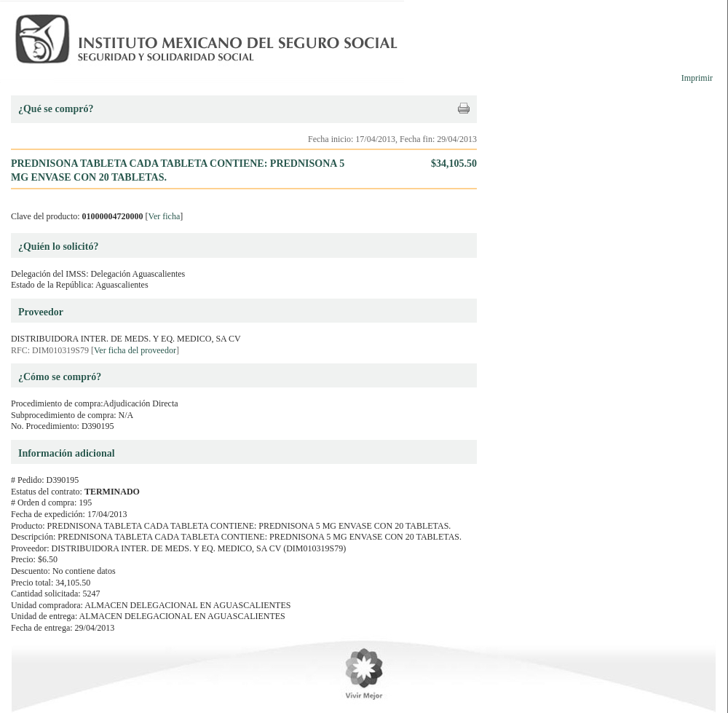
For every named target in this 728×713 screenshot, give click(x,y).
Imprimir (697, 78)
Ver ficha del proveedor (135, 350)
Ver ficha (165, 216)
